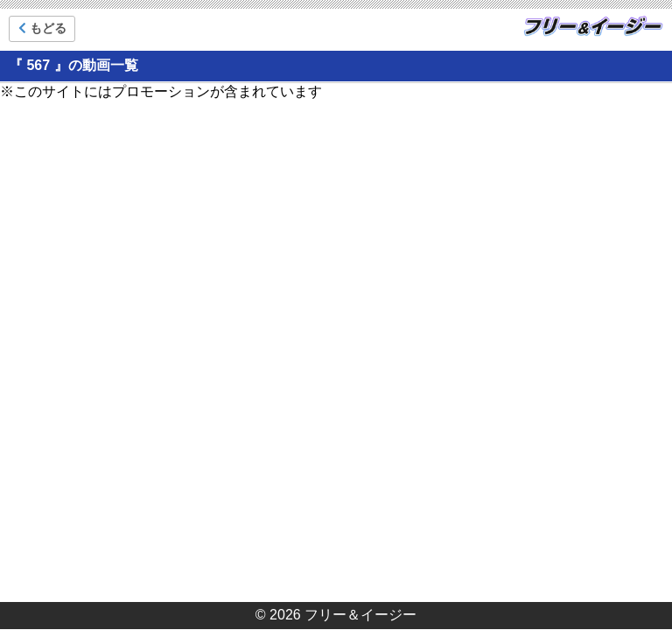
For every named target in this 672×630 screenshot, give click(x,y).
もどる (42, 28)
